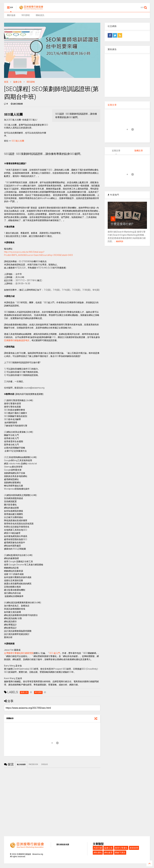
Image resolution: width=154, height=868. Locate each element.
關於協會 (11, 15)
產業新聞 (134, 848)
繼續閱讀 (120, 241)
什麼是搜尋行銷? (122, 224)
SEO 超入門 (55, 653)
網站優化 (98, 853)
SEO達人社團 (18, 141)
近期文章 (112, 105)
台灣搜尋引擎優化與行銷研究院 (19, 653)
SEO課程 (26, 15)
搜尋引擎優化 (121, 848)
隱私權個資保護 (63, 845)
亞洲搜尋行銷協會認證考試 (17, 340)
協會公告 (17, 82)
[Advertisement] (127, 75)
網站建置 (108, 853)
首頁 (6, 82)
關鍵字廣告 (120, 853)
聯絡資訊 (40, 15)
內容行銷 (98, 848)
